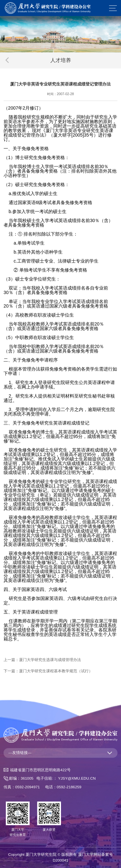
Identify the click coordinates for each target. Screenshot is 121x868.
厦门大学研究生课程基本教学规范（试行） (56, 671)
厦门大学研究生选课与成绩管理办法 (50, 660)
